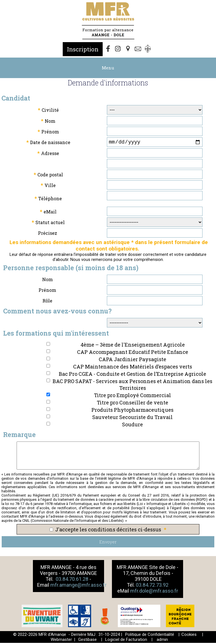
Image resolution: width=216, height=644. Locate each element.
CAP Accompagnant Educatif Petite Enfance (133, 353)
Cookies (189, 636)
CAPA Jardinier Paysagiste (132, 360)
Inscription (83, 49)
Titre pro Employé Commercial (132, 396)
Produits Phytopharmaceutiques (132, 411)
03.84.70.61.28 (73, 580)
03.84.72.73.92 (152, 586)
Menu (108, 68)
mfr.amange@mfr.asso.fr (78, 586)
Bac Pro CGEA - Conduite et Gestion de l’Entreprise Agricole (132, 375)
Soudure (132, 425)
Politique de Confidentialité (150, 636)
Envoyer (108, 543)
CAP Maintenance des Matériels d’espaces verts (133, 368)
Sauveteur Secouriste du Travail (132, 418)
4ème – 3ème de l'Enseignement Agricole (133, 346)
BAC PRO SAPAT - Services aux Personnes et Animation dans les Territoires (132, 386)
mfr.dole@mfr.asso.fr (154, 592)
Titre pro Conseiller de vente (132, 404)
